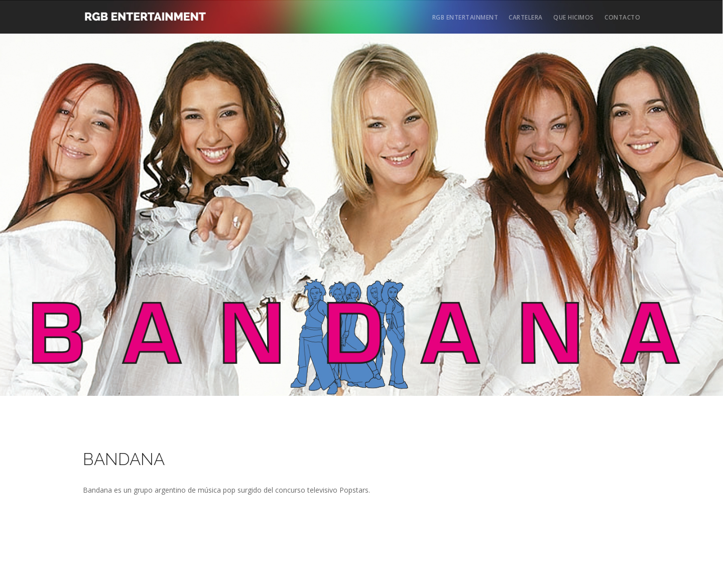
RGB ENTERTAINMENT (465, 17)
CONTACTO (622, 17)
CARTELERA (526, 17)
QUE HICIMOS (574, 17)
